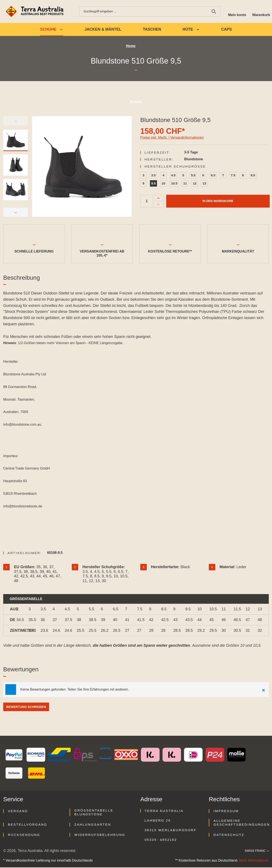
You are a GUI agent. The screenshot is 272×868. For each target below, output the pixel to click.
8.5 (253, 176)
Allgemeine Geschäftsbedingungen (242, 823)
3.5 (153, 176)
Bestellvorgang (28, 825)
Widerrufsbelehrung (100, 835)
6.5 (213, 176)
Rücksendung (24, 835)
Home (131, 47)
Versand (18, 812)
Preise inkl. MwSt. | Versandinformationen (172, 138)
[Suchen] (212, 12)
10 (164, 184)
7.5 (233, 176)
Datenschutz (229, 835)
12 (195, 184)
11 (185, 184)
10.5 (174, 184)
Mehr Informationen (254, 861)
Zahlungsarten (93, 825)
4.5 (173, 176)
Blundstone (194, 160)
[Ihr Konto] (236, 12)
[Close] (263, 690)
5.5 (193, 176)
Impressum (226, 812)
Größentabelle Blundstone (94, 813)
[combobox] (142, 12)
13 (204, 184)
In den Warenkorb (218, 202)
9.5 (153, 184)
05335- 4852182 (161, 840)
